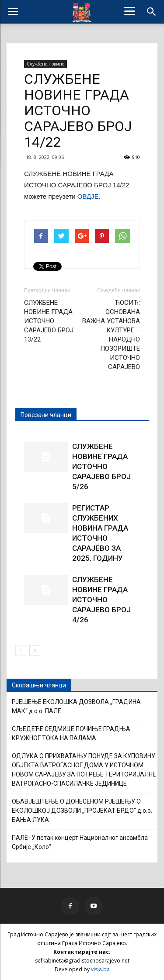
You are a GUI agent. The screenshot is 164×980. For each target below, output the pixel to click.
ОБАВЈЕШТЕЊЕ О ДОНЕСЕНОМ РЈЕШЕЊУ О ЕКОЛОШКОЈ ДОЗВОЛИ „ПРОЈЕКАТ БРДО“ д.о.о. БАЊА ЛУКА (82, 811)
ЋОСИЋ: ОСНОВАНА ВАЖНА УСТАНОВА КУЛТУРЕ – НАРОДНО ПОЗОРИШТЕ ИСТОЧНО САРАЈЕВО (111, 335)
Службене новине (45, 64)
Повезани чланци (46, 415)
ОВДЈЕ (88, 196)
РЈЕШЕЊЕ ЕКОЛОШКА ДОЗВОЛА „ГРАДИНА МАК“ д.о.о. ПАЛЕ (76, 706)
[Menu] (129, 11)
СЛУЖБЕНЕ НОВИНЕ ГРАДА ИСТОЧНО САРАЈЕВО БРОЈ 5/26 (101, 466)
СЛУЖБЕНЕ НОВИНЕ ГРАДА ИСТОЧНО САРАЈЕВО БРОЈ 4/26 (101, 600)
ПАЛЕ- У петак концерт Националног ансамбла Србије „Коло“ (80, 842)
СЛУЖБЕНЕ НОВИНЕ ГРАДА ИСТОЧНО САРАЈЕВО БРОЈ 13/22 (49, 321)
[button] (152, 12)
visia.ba (100, 969)
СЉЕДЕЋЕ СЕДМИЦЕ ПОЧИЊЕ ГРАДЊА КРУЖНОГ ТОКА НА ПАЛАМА (71, 733)
